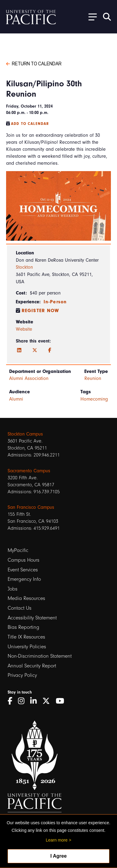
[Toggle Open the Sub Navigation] (90, 17)
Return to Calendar (34, 63)
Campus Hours (23, 560)
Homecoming (94, 399)
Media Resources (26, 598)
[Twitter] (35, 350)
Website (24, 329)
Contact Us (19, 608)
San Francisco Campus (31, 507)
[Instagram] (23, 701)
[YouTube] (62, 701)
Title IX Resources (26, 637)
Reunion (93, 378)
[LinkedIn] (19, 350)
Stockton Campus (25, 434)
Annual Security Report (32, 666)
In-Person (55, 302)
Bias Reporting (23, 627)
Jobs (12, 589)
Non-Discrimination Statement (40, 656)
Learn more (57, 840)
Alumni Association (29, 378)
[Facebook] (50, 350)
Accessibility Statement (32, 618)
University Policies (27, 647)
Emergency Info (24, 579)
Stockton (24, 267)
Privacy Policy (22, 675)
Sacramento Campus (29, 471)
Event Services (23, 570)
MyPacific (18, 550)
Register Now (41, 311)
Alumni (16, 399)
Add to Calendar (30, 124)
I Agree (58, 856)
